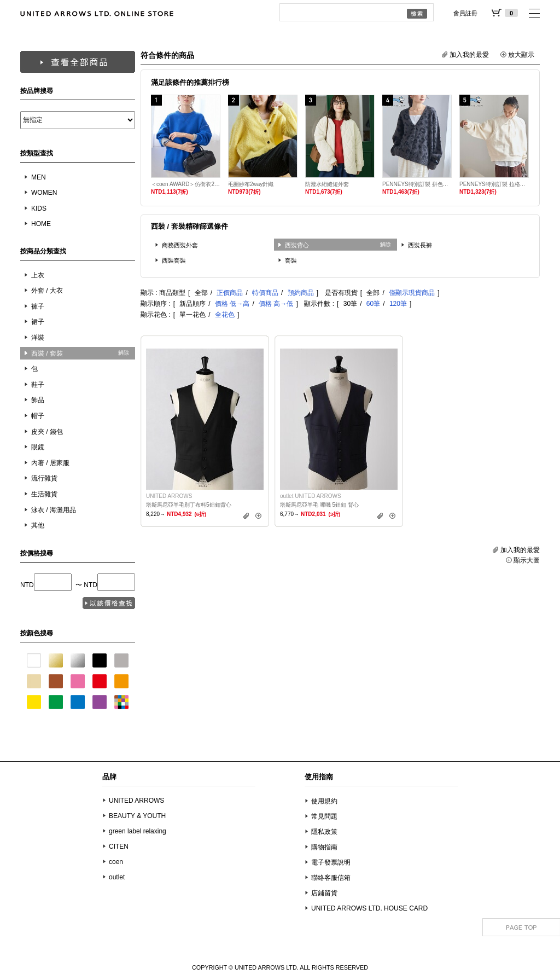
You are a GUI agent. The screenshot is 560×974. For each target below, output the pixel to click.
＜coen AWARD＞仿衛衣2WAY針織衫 (186, 184)
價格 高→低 (276, 304)
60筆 (373, 304)
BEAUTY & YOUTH (137, 816)
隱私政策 (324, 832)
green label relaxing (138, 831)
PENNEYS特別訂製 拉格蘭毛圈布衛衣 (494, 184)
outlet (117, 877)
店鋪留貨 (324, 893)
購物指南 (324, 847)
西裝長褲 (420, 245)
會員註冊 (465, 13)
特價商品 (265, 293)
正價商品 (230, 293)
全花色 (225, 315)
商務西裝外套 (180, 245)
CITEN (119, 847)
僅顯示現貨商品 (412, 293)
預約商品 (301, 293)
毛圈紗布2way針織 (251, 184)
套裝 (291, 260)
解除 (124, 353)
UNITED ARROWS (136, 801)
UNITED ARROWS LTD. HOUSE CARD (369, 908)
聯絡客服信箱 (331, 878)
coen (116, 862)
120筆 (398, 304)
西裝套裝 (174, 260)
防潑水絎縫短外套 (327, 184)
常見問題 (324, 816)
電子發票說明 (331, 862)
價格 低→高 (232, 304)
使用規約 (324, 801)
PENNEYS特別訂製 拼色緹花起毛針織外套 (417, 184)
